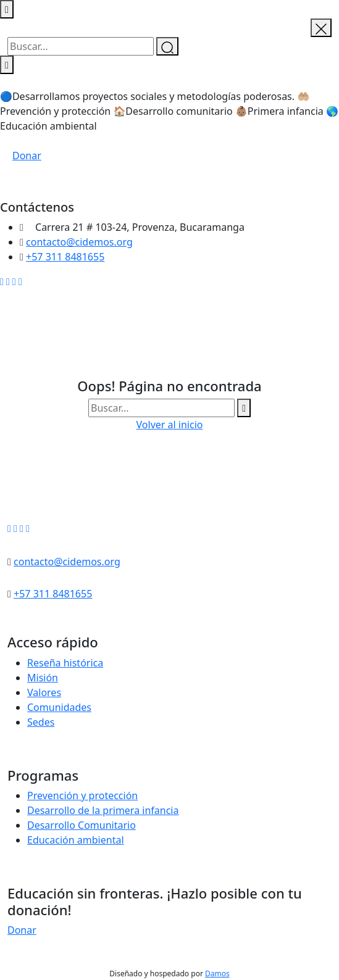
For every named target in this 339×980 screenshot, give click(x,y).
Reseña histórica (65, 663)
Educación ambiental (76, 840)
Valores (44, 692)
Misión (43, 678)
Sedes (41, 722)
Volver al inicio (170, 425)
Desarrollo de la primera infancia (103, 810)
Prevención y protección (82, 795)
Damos (217, 974)
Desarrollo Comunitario (82, 825)
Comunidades (59, 707)
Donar (27, 156)
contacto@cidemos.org (79, 242)
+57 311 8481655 (65, 257)
